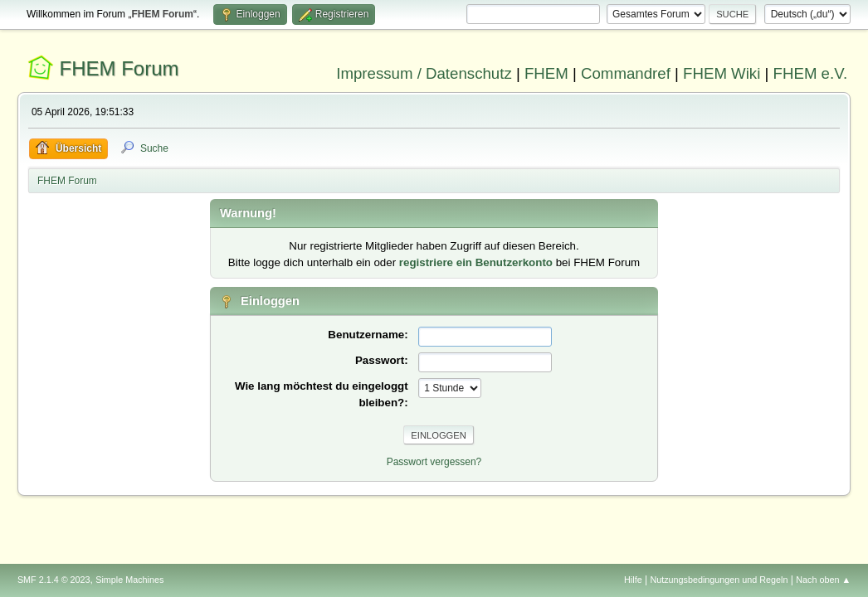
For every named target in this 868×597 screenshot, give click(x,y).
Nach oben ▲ (823, 580)
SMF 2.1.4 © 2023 (54, 580)
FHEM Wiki (722, 73)
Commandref (626, 73)
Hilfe (633, 580)
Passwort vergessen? (434, 462)
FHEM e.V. (811, 73)
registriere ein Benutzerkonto (476, 262)
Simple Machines (129, 580)
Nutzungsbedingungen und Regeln (719, 580)
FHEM (546, 73)
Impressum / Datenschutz (424, 73)
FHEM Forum (119, 68)
